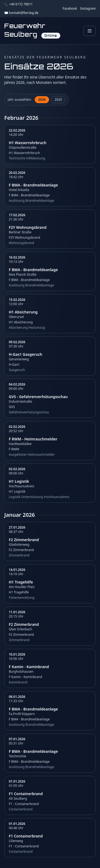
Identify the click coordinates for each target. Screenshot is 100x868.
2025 (58, 100)
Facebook (70, 9)
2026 (42, 100)
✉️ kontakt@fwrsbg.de (21, 13)
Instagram (88, 9)
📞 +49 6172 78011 (19, 4)
